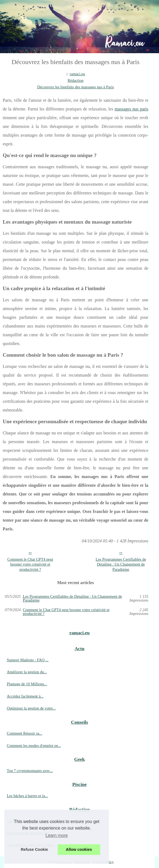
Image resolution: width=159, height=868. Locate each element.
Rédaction (75, 80)
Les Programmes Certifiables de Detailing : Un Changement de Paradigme (121, 564)
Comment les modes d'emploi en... (34, 746)
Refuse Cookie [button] (34, 849)
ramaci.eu (77, 74)
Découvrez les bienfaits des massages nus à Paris (76, 87)
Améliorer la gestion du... (27, 672)
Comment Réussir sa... (25, 733)
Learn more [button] (57, 835)
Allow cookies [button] (79, 849)
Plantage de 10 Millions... (27, 684)
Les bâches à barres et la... (27, 796)
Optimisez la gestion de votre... (31, 708)
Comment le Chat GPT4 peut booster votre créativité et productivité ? (30, 564)
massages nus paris (132, 109)
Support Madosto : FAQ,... (28, 660)
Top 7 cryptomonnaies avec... (30, 771)
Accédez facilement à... (25, 696)
